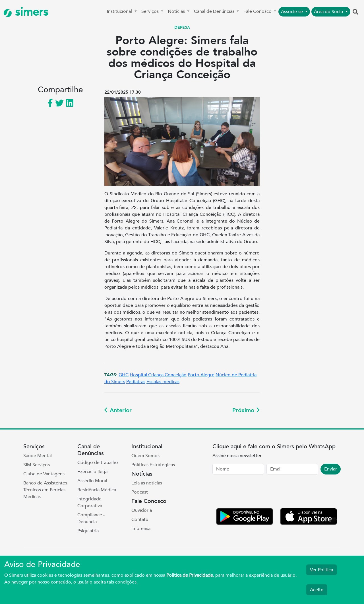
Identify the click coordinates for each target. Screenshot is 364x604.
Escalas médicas (163, 382)
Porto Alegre (201, 375)
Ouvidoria (142, 510)
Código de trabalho (98, 463)
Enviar (331, 469)
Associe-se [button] (292, 12)
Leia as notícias (147, 483)
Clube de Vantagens (44, 474)
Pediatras (136, 382)
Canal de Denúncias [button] (215, 11)
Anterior (118, 410)
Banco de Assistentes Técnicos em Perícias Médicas (45, 490)
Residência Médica (97, 490)
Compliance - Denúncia (91, 518)
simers (26, 12)
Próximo (246, 410)
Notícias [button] (177, 11)
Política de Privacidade (190, 575)
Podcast (140, 492)
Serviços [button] (151, 11)
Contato (140, 519)
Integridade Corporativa (90, 502)
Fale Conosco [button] (258, 11)
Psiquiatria (88, 531)
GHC (124, 375)
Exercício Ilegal (93, 472)
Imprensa (141, 529)
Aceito (317, 590)
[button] (355, 12)
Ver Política (321, 570)
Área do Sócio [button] (329, 12)
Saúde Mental (38, 456)
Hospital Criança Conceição (158, 375)
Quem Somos (145, 456)
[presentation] (256, 492)
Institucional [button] (120, 11)
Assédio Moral (92, 481)
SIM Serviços (37, 465)
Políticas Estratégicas (153, 465)
